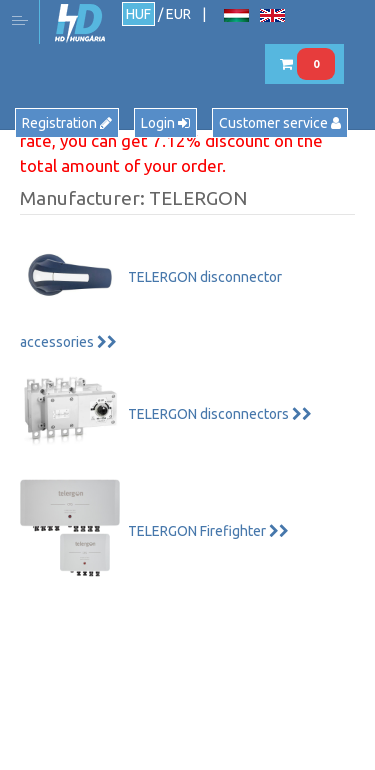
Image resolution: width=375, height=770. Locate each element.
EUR (178, 14)
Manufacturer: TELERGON (133, 198)
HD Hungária (80, 23)
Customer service (280, 123)
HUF (138, 14)
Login (165, 123)
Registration (67, 123)
